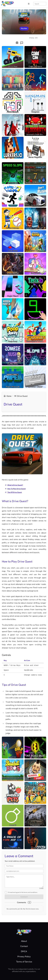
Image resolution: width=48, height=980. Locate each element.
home (8, 396)
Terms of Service (24, 962)
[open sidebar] (29, 4)
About (24, 941)
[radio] (12, 38)
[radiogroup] (19, 38)
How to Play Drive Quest (16, 489)
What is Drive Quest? (15, 485)
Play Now (24, 29)
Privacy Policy (24, 956)
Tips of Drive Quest (15, 492)
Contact (24, 946)
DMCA (24, 951)
